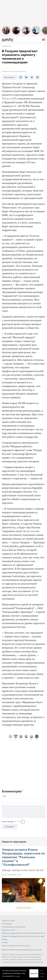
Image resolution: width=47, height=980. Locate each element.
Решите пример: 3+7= (11, 822)
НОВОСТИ (6, 46)
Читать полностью (24, 908)
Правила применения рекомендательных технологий (22, 950)
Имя (5, 796)
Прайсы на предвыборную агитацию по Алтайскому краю (23, 936)
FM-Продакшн (7, 924)
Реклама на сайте (9, 930)
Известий (8, 99)
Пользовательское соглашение (13, 927)
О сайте (5, 942)
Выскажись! (10, 77)
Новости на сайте (8, 921)
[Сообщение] (23, 812)
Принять (34, 973)
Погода (5, 939)
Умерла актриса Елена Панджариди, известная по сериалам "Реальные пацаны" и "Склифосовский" (23, 857)
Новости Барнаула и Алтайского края (16, 946)
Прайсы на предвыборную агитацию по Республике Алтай (23, 933)
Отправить (10, 827)
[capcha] (23, 822)
